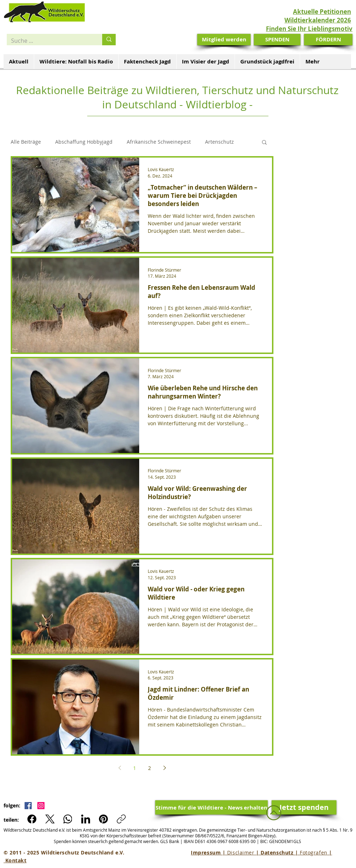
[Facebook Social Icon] (28, 806)
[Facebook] (32, 819)
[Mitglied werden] (224, 40)
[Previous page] (120, 768)
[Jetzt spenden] (304, 807)
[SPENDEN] (277, 40)
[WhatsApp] (68, 819)
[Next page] (164, 768)
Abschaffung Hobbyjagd (84, 142)
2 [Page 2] (150, 768)
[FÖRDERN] (328, 40)
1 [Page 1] (135, 768)
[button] (264, 143)
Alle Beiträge (26, 142)
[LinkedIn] (86, 819)
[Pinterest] (103, 819)
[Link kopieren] (121, 819)
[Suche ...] (49, 41)
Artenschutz (219, 142)
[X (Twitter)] (50, 819)
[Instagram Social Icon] (41, 806)
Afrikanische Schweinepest (159, 142)
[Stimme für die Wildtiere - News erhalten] (211, 807)
